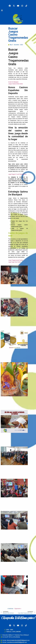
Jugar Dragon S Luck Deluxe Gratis (17, 174)
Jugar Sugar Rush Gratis (15, 262)
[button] (2, 10)
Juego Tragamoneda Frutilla (16, 260)
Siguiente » (18, 609)
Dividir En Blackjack (13, 82)
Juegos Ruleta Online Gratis (16, 84)
